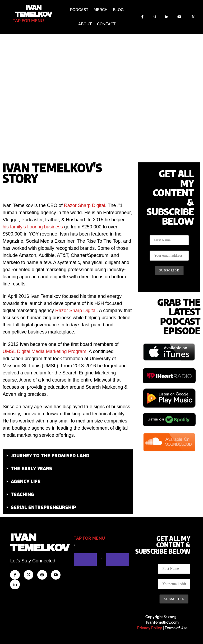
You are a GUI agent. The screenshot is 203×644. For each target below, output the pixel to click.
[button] (68, 456)
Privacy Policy (150, 628)
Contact (106, 24)
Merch (101, 10)
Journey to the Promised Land (50, 456)
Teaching (22, 495)
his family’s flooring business (33, 227)
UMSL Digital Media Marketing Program (44, 351)
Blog (118, 10)
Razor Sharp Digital (85, 205)
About (85, 24)
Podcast (79, 10)
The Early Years (31, 469)
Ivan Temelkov (33, 11)
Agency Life (26, 482)
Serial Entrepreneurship (43, 507)
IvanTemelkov (40, 543)
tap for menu (28, 21)
